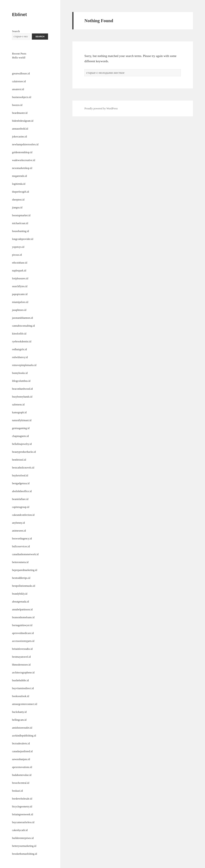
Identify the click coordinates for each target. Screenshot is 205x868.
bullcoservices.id (21, 546)
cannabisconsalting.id (23, 326)
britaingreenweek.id (23, 814)
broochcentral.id (21, 783)
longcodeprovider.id (23, 239)
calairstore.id (19, 81)
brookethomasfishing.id (24, 854)
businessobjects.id (22, 97)
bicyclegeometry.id (22, 807)
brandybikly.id (20, 594)
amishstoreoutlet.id (22, 728)
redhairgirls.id (19, 349)
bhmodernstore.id (21, 665)
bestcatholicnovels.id (23, 468)
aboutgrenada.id (20, 602)
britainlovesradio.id (22, 649)
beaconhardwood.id (22, 389)
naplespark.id (19, 271)
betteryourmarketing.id (24, 846)
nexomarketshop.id (22, 168)
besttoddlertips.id (21, 578)
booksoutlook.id (21, 696)
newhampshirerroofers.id (25, 144)
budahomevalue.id (22, 775)
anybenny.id (18, 523)
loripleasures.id (20, 278)
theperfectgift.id (20, 192)
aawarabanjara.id (21, 759)
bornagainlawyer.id (22, 625)
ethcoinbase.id (20, 263)
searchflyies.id (20, 286)
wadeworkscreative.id (24, 160)
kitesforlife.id (19, 334)
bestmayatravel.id (21, 657)
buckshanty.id (19, 712)
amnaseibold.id (20, 129)
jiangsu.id (17, 207)
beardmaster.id (20, 113)
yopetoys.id (18, 247)
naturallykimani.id (22, 420)
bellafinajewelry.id (22, 444)
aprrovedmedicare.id (23, 633)
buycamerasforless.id (23, 822)
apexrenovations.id (22, 767)
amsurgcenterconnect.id (24, 704)
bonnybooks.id (20, 373)
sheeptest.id (18, 200)
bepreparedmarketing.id (24, 570)
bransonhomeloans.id (23, 617)
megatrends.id (19, 176)
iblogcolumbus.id (21, 381)
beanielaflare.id (20, 499)
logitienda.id (19, 184)
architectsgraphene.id (23, 673)
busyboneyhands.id (22, 397)
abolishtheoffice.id (22, 491)
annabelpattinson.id (22, 609)
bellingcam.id (19, 720)
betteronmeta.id (20, 562)
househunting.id (20, 231)
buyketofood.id (20, 475)
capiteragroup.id (21, 507)
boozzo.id (17, 105)
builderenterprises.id (23, 838)
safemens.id (18, 405)
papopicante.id (20, 294)
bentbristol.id (19, 460)
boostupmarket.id (21, 215)
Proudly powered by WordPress (101, 108)
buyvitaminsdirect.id (23, 688)
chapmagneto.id (20, 436)
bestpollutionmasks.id (24, 586)
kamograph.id (19, 412)
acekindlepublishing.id (24, 736)
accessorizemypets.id (23, 641)
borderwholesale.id (22, 799)
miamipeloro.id (20, 302)
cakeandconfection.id (23, 515)
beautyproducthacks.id (24, 452)
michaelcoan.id (20, 223)
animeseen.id (19, 531)
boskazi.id (17, 791)
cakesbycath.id (20, 830)
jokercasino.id (19, 137)
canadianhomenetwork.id (25, 554)
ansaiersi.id (18, 89)
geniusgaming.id (21, 428)
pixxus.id (17, 255)
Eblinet (19, 15)
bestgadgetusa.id (21, 483)
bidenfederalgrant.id (23, 121)
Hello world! (19, 58)
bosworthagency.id (22, 539)
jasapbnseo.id (19, 310)
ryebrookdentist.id (22, 341)
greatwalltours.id (21, 73)
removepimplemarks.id (24, 365)
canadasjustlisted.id (22, 751)
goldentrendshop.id (22, 152)
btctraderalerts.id (21, 743)
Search (16, 31)
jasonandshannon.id (22, 318)
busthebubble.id (20, 680)
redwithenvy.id (20, 357)
